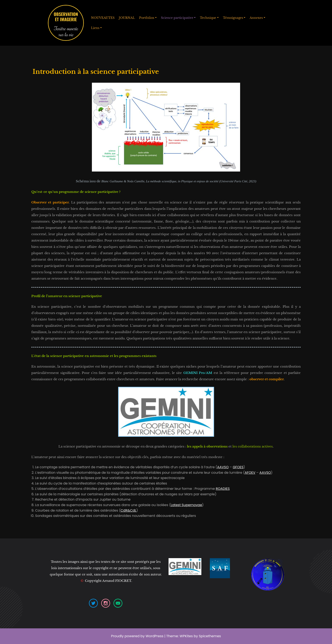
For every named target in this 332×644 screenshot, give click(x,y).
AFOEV (250, 473)
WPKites (187, 636)
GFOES (238, 467)
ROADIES (223, 489)
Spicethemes (210, 636)
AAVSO (223, 467)
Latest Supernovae (186, 505)
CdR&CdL (128, 510)
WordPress (154, 636)
